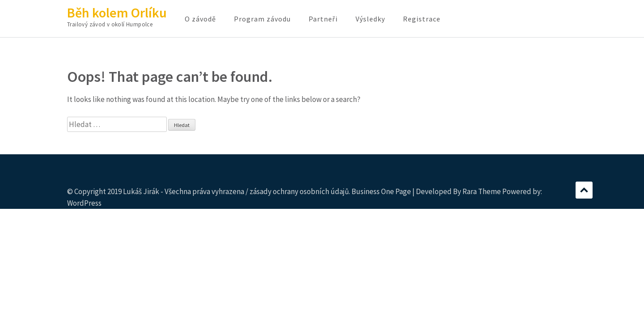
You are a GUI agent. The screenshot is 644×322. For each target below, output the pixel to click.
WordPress (84, 203)
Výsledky (370, 19)
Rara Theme (482, 191)
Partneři (323, 19)
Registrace (422, 19)
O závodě (200, 19)
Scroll (584, 190)
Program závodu (262, 19)
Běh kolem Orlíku (117, 13)
